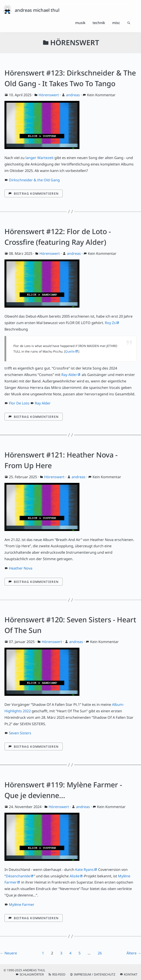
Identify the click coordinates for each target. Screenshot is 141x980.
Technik (99, 23)
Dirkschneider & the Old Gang (34, 180)
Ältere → (134, 953)
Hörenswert (49, 95)
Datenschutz (105, 974)
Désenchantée (18, 876)
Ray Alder (69, 375)
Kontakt (131, 974)
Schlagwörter (32, 974)
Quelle (70, 351)
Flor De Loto (19, 403)
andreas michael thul (37, 10)
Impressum (82, 974)
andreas (73, 95)
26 (100, 953)
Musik (80, 23)
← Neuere (8, 953)
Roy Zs (110, 323)
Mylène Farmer (22, 904)
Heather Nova (21, 568)
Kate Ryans (84, 870)
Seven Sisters (20, 733)
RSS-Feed (59, 974)
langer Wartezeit (39, 158)
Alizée (75, 876)
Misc (116, 23)
